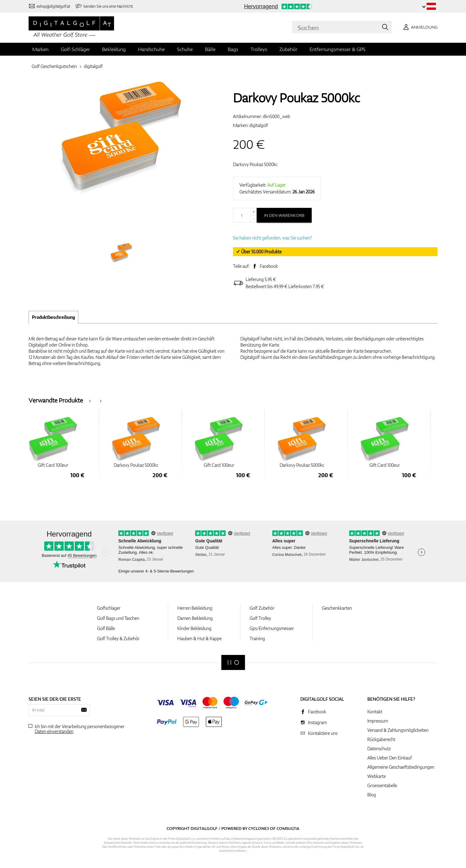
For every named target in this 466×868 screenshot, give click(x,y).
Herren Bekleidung (195, 608)
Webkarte (377, 776)
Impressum (378, 721)
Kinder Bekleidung (194, 628)
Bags (233, 49)
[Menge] (245, 215)
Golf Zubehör (262, 608)
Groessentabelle (382, 785)
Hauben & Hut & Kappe (199, 638)
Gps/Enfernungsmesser (272, 628)
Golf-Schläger (75, 49)
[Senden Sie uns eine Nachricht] (104, 6)
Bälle (210, 49)
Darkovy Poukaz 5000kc (255, 164)
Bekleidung (114, 49)
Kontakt (375, 712)
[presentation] (90, 400)
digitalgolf (93, 66)
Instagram (317, 722)
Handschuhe (151, 49)
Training (257, 638)
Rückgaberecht (381, 739)
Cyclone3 (259, 828)
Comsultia (288, 828)
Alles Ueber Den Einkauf (390, 758)
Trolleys (259, 49)
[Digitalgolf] (233, 662)
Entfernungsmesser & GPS (338, 49)
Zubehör (288, 49)
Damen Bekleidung (195, 618)
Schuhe (185, 49)
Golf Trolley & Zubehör (118, 638)
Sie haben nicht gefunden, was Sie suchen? (272, 238)
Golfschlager (109, 608)
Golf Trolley (260, 618)
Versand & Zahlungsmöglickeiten (398, 730)
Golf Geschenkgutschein (54, 66)
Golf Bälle (106, 628)
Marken (40, 49)
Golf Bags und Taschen (118, 618)
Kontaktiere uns (323, 733)
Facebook (269, 266)
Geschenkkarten (337, 608)
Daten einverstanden (54, 731)
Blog (372, 795)
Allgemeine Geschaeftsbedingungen (401, 767)
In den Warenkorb (284, 215)
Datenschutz (379, 749)
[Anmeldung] (419, 27)
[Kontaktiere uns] (49, 6)
